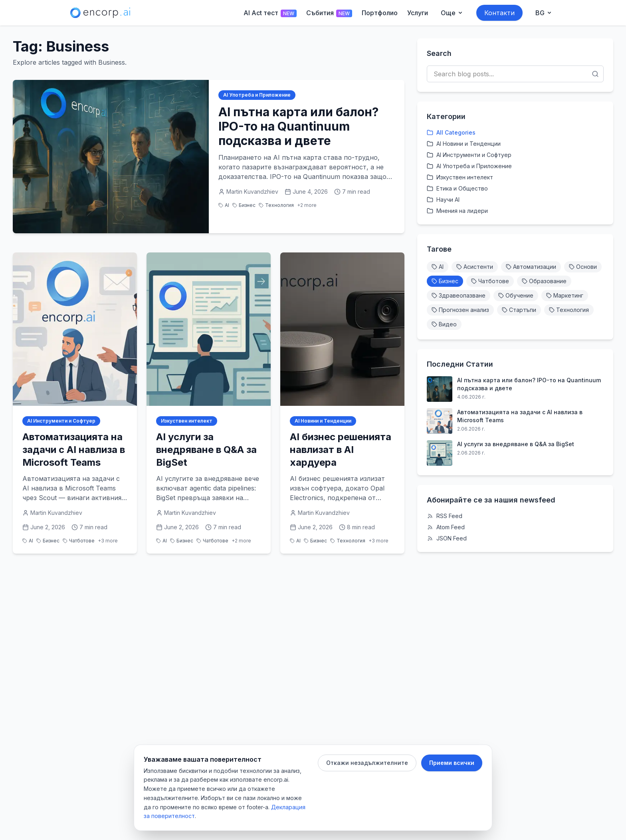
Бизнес (244, 205)
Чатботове (79, 541)
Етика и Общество (457, 188)
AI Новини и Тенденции (323, 421)
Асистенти (475, 267)
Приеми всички (452, 763)
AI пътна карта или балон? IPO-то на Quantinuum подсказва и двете (529, 384)
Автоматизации (531, 267)
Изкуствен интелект (187, 421)
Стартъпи (519, 310)
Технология (276, 205)
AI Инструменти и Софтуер (61, 421)
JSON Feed (447, 538)
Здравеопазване (459, 295)
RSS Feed (445, 516)
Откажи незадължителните (367, 763)
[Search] (595, 74)
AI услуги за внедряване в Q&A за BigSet (516, 444)
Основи (583, 267)
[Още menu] (452, 13)
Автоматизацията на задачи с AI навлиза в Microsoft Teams (520, 416)
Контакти (499, 13)
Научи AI (443, 200)
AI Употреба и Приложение (257, 95)
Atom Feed (446, 527)
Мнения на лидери (457, 211)
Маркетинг (565, 295)
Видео (444, 324)
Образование (544, 281)
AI (224, 205)
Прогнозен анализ (460, 310)
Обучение (516, 295)
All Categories (451, 132)
